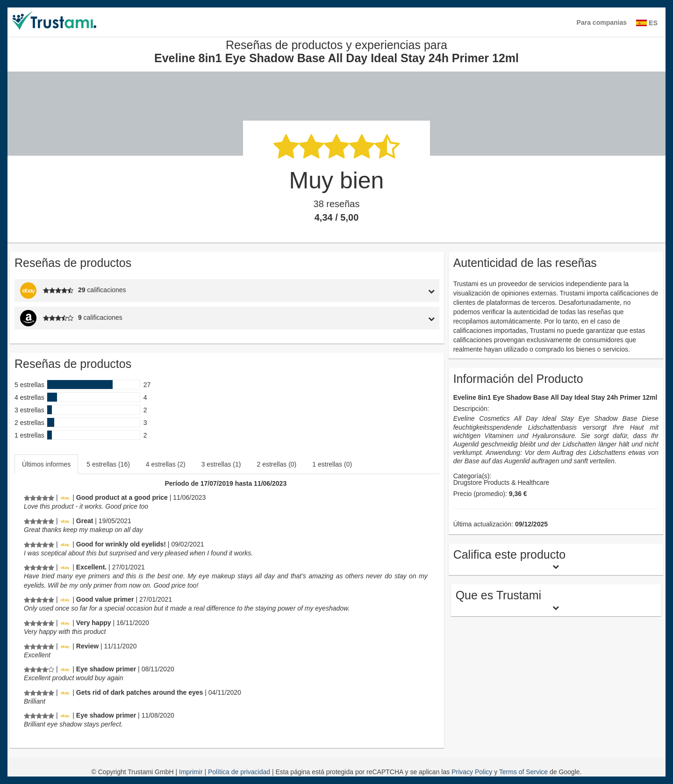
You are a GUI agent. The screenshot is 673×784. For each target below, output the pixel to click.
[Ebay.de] (65, 497)
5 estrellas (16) (108, 464)
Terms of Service (523, 772)
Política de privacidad (240, 772)
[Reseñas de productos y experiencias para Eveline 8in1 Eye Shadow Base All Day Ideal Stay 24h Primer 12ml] (39, 497)
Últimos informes (46, 464)
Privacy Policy (472, 772)
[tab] (384, 291)
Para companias (602, 22)
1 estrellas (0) (332, 464)
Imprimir (192, 772)
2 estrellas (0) (276, 464)
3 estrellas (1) (221, 464)
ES (647, 23)
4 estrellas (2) (166, 464)
